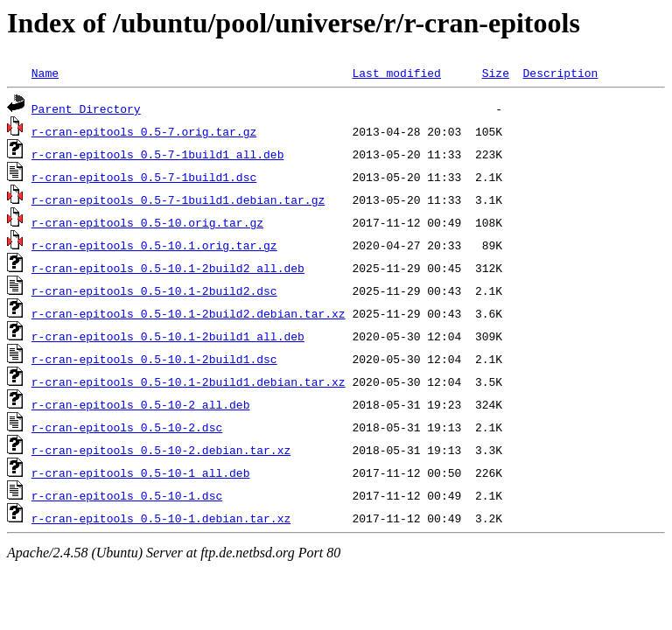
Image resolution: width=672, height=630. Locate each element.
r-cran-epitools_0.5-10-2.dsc (127, 427)
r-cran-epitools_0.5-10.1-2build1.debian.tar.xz (189, 381)
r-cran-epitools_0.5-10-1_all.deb (141, 472)
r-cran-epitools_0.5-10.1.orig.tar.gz (154, 245)
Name (45, 73)
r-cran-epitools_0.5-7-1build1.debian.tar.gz (178, 199)
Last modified (396, 73)
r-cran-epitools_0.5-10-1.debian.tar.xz (161, 518)
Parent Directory (86, 108)
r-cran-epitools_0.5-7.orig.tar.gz (144, 131)
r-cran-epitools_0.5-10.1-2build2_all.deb (168, 268)
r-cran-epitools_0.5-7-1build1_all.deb (158, 154)
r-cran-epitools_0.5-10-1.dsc (127, 495)
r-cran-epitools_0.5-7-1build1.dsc (144, 177)
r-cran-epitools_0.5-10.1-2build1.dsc (154, 359)
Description (560, 73)
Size (496, 73)
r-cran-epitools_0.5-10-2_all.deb (141, 404)
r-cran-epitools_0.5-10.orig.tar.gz (147, 222)
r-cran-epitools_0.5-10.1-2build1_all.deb (168, 336)
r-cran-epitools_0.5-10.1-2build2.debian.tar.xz (189, 313)
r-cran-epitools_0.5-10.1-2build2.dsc (154, 290)
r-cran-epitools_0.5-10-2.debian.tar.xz (161, 450)
